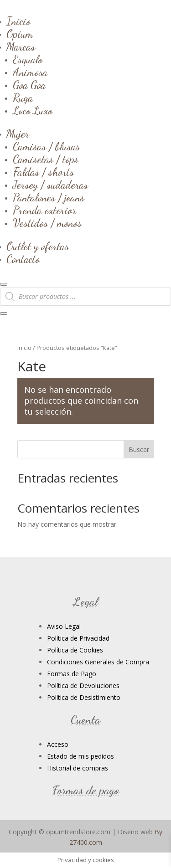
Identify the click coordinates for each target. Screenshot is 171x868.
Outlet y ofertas (38, 246)
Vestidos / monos (47, 223)
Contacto (23, 259)
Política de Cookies (75, 650)
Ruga (23, 98)
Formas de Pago (72, 674)
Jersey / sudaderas (50, 185)
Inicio (18, 21)
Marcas (21, 47)
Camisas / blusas (46, 146)
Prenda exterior (44, 210)
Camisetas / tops (46, 159)
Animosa (30, 72)
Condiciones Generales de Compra (98, 662)
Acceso (58, 744)
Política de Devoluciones (83, 686)
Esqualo (28, 59)
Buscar (139, 449)
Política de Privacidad (78, 638)
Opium (20, 34)
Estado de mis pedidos (80, 756)
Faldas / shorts (43, 172)
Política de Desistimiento (84, 697)
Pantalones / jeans (49, 198)
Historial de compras (78, 768)
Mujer (18, 134)
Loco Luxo (33, 110)
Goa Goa (29, 85)
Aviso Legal (64, 626)
